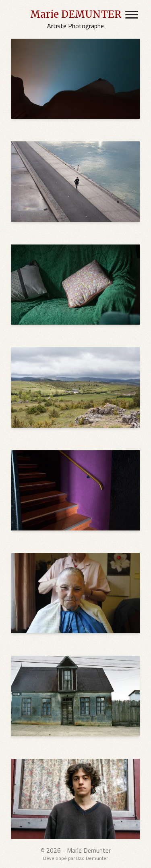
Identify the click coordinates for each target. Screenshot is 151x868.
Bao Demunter (92, 858)
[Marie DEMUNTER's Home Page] (76, 19)
